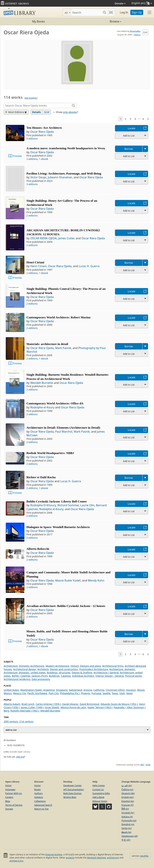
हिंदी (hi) (125, 809)
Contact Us (98, 789)
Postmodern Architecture (94, 669)
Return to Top (41, 809)
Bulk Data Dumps (73, 793)
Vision (8, 785)
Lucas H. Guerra (89, 266)
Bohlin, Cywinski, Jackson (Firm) (30, 676)
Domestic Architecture (32, 666)
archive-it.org (16, 861)
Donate (120, 3)
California (99, 690)
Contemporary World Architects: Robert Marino (59, 317)
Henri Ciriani (35, 262)
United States (11, 690)
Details (37, 112)
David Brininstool (89, 704)
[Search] (86, 12)
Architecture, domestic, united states (25, 673)
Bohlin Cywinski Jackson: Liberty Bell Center (57, 501)
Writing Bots (70, 797)
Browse (99, 21)
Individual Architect (83, 676)
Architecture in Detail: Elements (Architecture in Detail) (63, 428)
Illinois (141, 690)
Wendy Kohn (96, 580)
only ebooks (70, 112)
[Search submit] (104, 12)
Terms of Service (14, 805)
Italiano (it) (127, 817)
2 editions (32, 216)
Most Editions (15, 112)
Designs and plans (90, 666)
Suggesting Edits (101, 793)
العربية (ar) (127, 785)
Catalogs (66, 676)
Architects (43, 669)
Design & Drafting (82, 673)
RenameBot (135, 31)
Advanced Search (43, 805)
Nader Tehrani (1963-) (100, 707)
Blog (8, 801)
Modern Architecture (57, 666)
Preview (17, 156)
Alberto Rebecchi (38, 549)
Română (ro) (128, 824)
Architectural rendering (17, 679)
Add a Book (98, 797)
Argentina (49, 690)
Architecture (11, 666)
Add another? (31, 98)
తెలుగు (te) (126, 832)
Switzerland (75, 690)
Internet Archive (54, 854)
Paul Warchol (64, 432)
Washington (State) (31, 690)
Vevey (129, 693)
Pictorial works (133, 676)
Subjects (39, 797)
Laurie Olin (87, 505)
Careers (9, 797)
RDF (142, 765)
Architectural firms (113, 666)
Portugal (96, 693)
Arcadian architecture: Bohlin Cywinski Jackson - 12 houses (66, 606)
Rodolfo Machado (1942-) (25, 711)
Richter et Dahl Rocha (41, 477)
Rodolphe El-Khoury (43, 505)
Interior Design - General (110, 676)
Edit (145, 32)
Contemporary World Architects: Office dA (55, 403)
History (137, 35)
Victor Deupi (38, 177)
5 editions (32, 139)
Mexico (8, 693)
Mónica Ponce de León (73, 707)
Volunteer (10, 789)
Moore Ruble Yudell (68, 580)
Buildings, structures (59, 673)
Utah (122, 693)
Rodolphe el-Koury (42, 407)
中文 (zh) (126, 840)
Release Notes (100, 801)
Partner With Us (14, 793)
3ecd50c (144, 856)
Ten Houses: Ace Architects (44, 128)
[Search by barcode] (111, 12)
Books (38, 789)
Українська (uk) (130, 836)
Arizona (88, 690)
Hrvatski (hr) (128, 813)
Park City (54, 693)
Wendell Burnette (42, 383)
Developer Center (73, 785)
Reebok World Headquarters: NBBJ (50, 453)
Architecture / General (106, 673)
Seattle (107, 693)
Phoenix (85, 693)
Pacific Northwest (37, 693)
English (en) (128, 797)
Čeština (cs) (127, 789)
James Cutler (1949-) (32, 707)
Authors (38, 793)
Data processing (41, 679)
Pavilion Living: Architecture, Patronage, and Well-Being (64, 173)
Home (37, 785)
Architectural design (25, 669)
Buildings (54, 676)
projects (70, 858)
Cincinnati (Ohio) (115, 690)
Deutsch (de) (128, 793)
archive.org (113, 858)
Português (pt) (129, 820)
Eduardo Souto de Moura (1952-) (119, 704)
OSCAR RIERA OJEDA (44, 238)
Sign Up (137, 12)
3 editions (32, 159)
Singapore (62, 690)
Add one (20, 757)
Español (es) (128, 801)
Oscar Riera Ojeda (42, 132)
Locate (131, 128)
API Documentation (74, 789)
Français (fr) (128, 805)
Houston (131, 690)
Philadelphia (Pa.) (70, 693)
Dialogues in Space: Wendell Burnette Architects (58, 527)
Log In (124, 12)
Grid (47, 112)
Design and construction (64, 669)
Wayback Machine (97, 858)
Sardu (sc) (126, 828)
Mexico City (20, 693)
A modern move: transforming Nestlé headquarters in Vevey (66, 148)
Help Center (99, 785)
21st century (26, 721)
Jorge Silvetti (52, 707)
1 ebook (43, 159)
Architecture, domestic (122, 669)
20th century (11, 721)
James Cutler (66, 238)
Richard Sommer (68, 505)
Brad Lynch (28, 704)
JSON (148, 765)
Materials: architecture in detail (47, 344)
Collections (40, 801)
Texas (115, 693)
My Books (39, 21)
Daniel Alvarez (70, 704)
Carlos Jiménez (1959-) (48, 704)
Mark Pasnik (63, 348)
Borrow (129, 149)
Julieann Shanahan (60, 177)
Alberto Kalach (12, 704)
